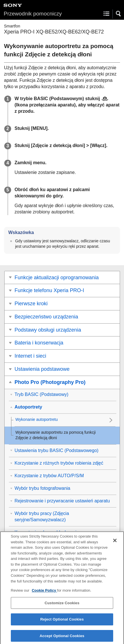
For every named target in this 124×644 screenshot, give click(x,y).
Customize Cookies (62, 605)
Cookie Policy (44, 593)
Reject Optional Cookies (62, 622)
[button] (119, 14)
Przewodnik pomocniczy (33, 14)
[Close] (115, 543)
